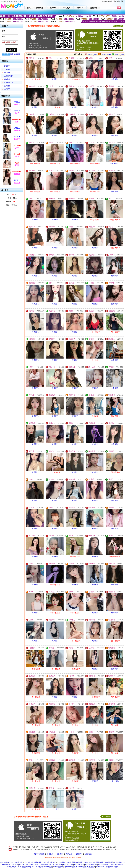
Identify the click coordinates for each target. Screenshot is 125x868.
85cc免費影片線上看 (47, 865)
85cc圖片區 (109, 862)
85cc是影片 (19, 862)
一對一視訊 (115, 781)
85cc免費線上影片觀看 (10, 865)
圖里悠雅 (17, 174)
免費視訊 (55, 79)
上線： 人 (11, 195)
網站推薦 (7, 79)
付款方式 (88, 854)
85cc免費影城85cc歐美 (44, 867)
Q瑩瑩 (17, 148)
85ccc (86, 862)
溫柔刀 (17, 113)
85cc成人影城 (68, 865)
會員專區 (60, 854)
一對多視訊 (115, 163)
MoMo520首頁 (107, 1)
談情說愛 (7, 86)
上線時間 (7, 69)
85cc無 (22, 865)
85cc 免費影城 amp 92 (26, 867)
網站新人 (7, 73)
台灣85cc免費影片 (71, 867)
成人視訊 (7, 89)
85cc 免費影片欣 (91, 865)
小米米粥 (17, 139)
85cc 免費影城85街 (116, 865)
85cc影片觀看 (79, 865)
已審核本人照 (9, 83)
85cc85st (59, 865)
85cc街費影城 (58, 867)
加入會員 (69, 854)
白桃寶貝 (17, 104)
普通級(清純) (120, 55)
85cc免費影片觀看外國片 (33, 862)
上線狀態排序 (9, 76)
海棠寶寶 (17, 183)
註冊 (12, 54)
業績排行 (7, 66)
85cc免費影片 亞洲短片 (87, 867)
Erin (17, 122)
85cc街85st (100, 867)
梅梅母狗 (17, 130)
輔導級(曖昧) (106, 55)
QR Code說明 (118, 26)
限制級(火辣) (93, 55)
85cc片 (11, 862)
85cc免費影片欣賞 (32, 865)
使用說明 (79, 854)
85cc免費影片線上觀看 (75, 862)
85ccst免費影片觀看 (96, 862)
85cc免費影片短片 (49, 862)
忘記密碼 (17, 54)
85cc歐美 (4, 862)
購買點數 (50, 854)
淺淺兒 (17, 165)
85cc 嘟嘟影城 (103, 865)
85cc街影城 (61, 862)
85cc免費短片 (11, 867)
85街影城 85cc (119, 862)
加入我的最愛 (119, 1)
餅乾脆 (17, 156)
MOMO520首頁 (39, 854)
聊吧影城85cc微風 (112, 867)
